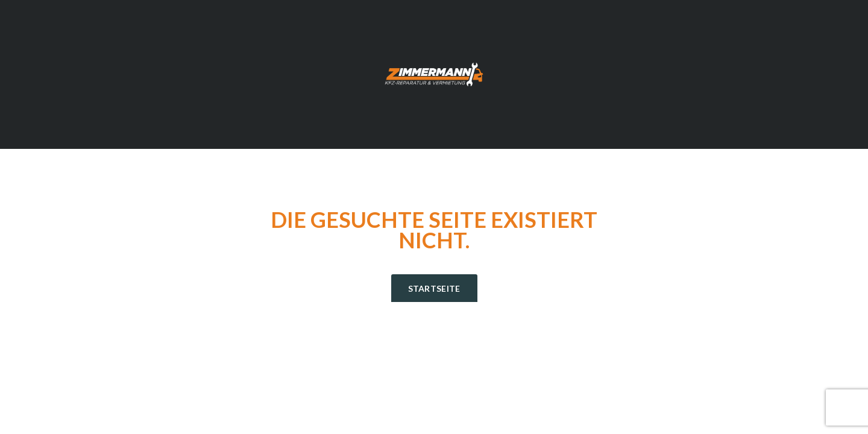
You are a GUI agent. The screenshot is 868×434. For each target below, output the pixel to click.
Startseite (434, 288)
